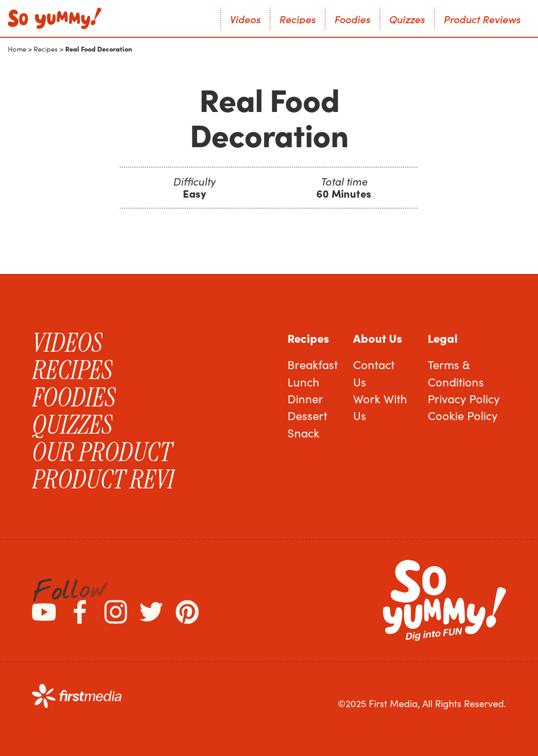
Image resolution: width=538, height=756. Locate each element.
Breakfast (313, 364)
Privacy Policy (464, 399)
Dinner (305, 399)
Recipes (46, 49)
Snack (303, 433)
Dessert (307, 415)
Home (17, 49)
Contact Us (374, 373)
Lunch (303, 382)
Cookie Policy (463, 415)
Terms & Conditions (456, 373)
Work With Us (380, 407)
